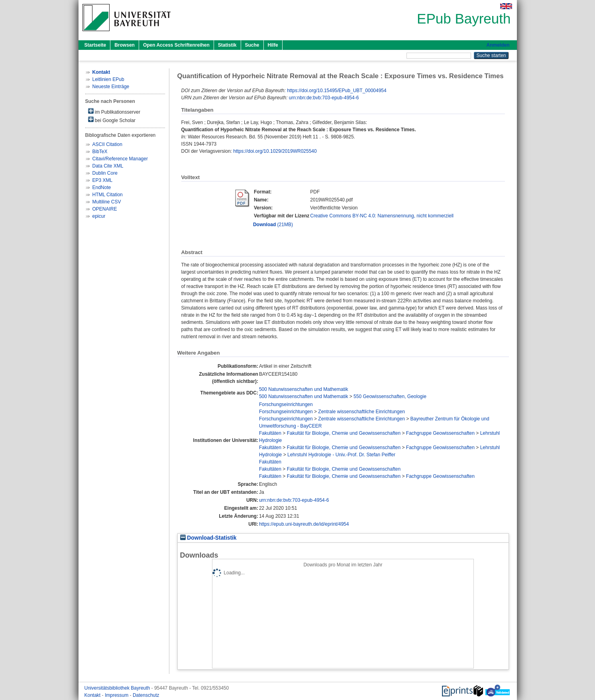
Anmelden (498, 45)
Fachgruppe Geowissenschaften (440, 433)
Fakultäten (270, 433)
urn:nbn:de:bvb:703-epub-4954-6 (324, 98)
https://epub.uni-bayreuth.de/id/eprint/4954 (304, 524)
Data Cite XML (108, 166)
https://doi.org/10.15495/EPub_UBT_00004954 (337, 91)
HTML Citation (108, 195)
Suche (252, 45)
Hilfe (273, 45)
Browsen (125, 45)
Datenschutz (146, 695)
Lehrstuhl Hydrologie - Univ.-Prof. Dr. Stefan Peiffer (341, 455)
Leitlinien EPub (108, 79)
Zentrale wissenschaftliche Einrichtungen (361, 412)
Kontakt (93, 695)
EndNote (102, 187)
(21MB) (273, 225)
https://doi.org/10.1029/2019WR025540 (275, 151)
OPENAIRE (105, 209)
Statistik (227, 45)
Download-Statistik (208, 538)
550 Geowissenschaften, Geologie (390, 396)
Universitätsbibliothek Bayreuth (118, 688)
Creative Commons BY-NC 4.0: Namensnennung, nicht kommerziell (382, 216)
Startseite (95, 45)
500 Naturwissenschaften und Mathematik (303, 389)
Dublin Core (105, 173)
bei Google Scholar (112, 120)
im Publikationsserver (114, 111)
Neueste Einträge (111, 87)
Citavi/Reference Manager (120, 159)
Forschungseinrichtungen (286, 404)
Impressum (117, 695)
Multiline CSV (107, 202)
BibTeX (100, 152)
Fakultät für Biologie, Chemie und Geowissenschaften (344, 433)
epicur (99, 216)
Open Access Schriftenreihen (176, 45)
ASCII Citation (107, 144)
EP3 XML (103, 180)
